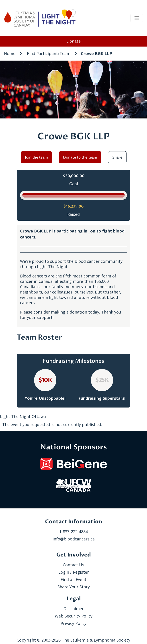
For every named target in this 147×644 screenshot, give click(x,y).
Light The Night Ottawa (23, 416)
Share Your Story (74, 587)
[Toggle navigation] (137, 18)
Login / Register (74, 572)
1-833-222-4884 (73, 532)
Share (117, 157)
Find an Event (73, 579)
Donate (73, 41)
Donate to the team (80, 157)
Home (10, 53)
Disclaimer (74, 609)
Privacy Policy (73, 623)
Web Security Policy (74, 616)
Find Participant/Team (49, 53)
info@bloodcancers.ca (74, 539)
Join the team (36, 157)
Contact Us (73, 565)
